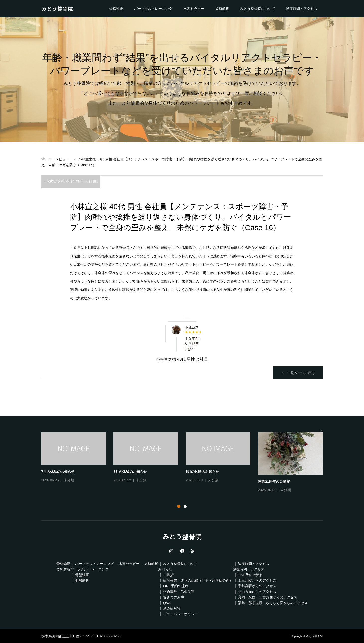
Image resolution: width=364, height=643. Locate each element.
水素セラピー (194, 9)
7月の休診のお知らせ (58, 472)
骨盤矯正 (82, 575)
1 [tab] (179, 506)
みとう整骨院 (57, 9)
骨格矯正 (116, 9)
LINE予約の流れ (176, 586)
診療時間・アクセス (302, 9)
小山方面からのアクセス (257, 592)
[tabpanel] (186, 463)
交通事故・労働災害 (179, 592)
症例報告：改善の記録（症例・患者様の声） (198, 580)
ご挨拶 (168, 575)
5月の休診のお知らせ (202, 472)
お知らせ (165, 569)
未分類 (69, 480)
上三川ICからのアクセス (257, 580)
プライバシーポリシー (181, 614)
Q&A (167, 603)
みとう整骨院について (258, 9)
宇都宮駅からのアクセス (257, 586)
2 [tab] (185, 506)
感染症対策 (172, 608)
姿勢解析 (222, 9)
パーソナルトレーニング (153, 9)
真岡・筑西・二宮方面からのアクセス (268, 597)
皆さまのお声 (174, 597)
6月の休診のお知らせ (130, 472)
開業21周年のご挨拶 (274, 482)
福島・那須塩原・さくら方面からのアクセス (273, 603)
